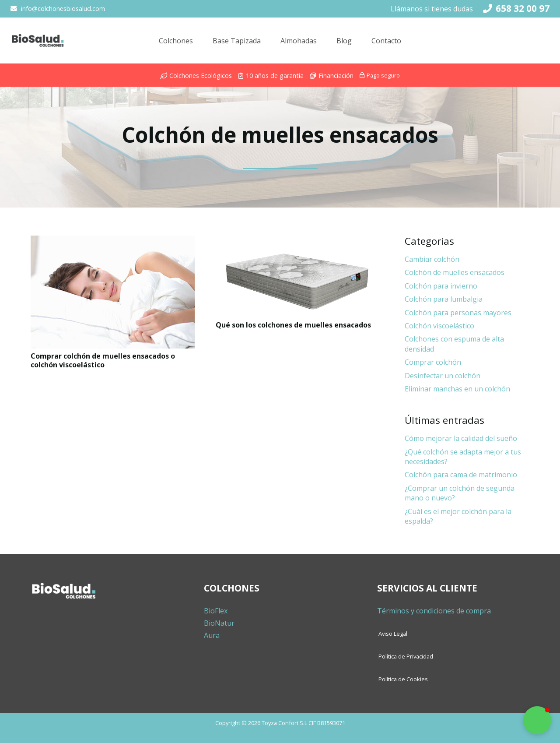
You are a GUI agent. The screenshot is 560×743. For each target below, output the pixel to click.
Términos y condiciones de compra (434, 611)
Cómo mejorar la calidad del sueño (461, 438)
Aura (212, 635)
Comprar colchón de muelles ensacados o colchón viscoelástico (103, 360)
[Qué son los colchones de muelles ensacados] (298, 276)
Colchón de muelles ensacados (455, 272)
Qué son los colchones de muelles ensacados (293, 325)
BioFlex (216, 611)
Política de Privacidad (406, 656)
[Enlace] (34, 44)
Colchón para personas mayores (458, 313)
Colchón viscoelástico (439, 326)
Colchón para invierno (441, 286)
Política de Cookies (403, 679)
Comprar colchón (433, 362)
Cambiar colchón (432, 259)
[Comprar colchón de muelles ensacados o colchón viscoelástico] (113, 292)
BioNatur (219, 623)
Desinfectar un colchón (443, 376)
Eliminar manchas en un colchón (457, 389)
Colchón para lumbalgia (444, 299)
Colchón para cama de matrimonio (461, 475)
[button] (537, 720)
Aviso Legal (393, 634)
